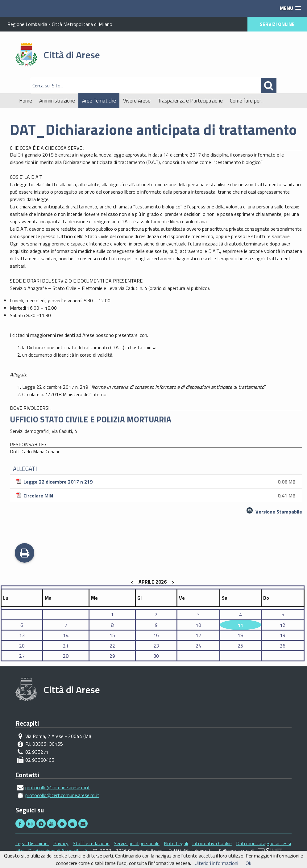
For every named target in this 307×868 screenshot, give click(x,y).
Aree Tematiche (99, 101)
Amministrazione (57, 101)
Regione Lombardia (27, 24)
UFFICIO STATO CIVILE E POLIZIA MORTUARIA (91, 419)
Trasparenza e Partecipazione (190, 101)
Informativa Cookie (212, 843)
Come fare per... (247, 101)
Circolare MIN (157, 496)
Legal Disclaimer (32, 843)
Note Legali (176, 843)
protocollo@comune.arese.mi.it (58, 787)
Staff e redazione (91, 843)
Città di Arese (72, 55)
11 (240, 625)
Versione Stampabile (279, 512)
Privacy (61, 843)
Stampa (25, 554)
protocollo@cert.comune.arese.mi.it (62, 795)
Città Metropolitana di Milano (82, 24)
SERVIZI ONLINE (277, 24)
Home (26, 101)
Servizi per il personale (137, 843)
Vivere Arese (137, 101)
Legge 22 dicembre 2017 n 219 (157, 482)
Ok (248, 863)
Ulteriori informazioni (216, 863)
